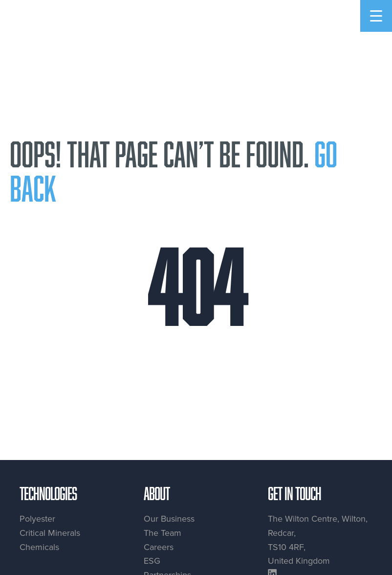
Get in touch (294, 493)
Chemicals (39, 547)
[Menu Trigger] (376, 16)
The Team (163, 533)
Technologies (48, 493)
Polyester (37, 518)
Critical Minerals (50, 533)
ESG (152, 561)
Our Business (169, 518)
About (157, 493)
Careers (159, 547)
